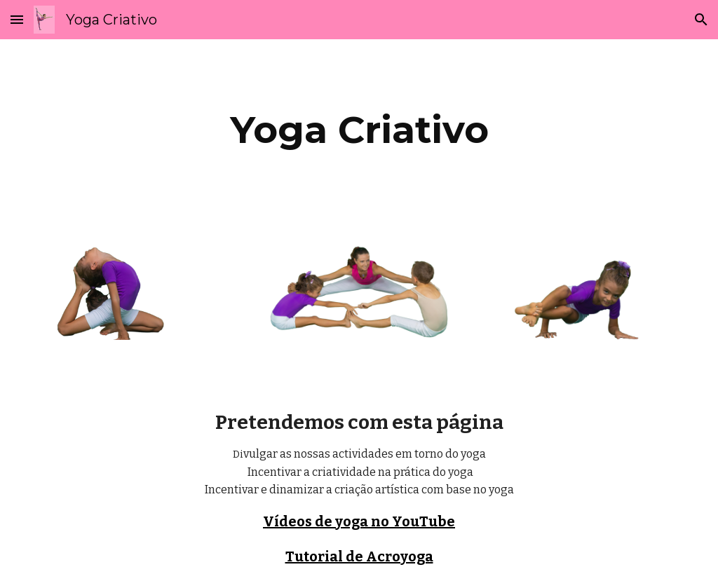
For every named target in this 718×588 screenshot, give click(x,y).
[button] (17, 19)
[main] (359, 130)
